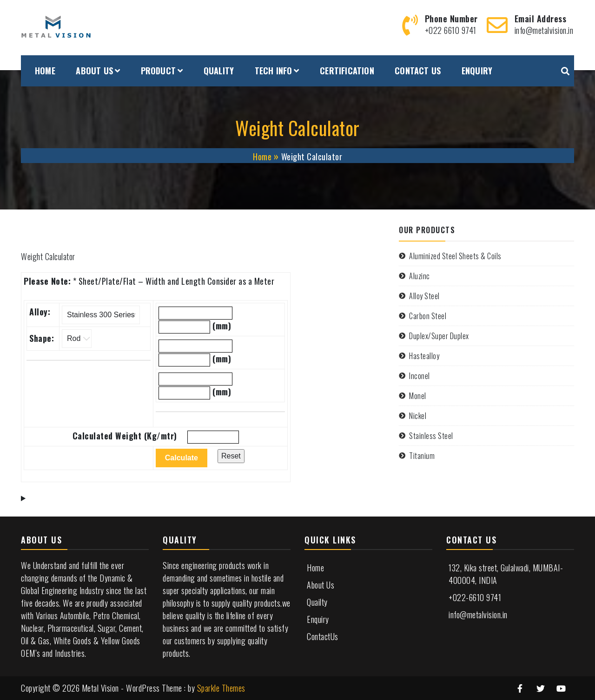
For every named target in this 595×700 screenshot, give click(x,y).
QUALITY (219, 71)
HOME (45, 71)
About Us (321, 585)
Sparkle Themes (221, 688)
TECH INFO (274, 71)
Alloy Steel (424, 296)
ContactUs (323, 636)
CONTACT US (418, 71)
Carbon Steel (428, 316)
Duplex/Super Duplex (439, 336)
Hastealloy (424, 356)
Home (315, 568)
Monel (418, 396)
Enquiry (318, 619)
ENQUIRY (477, 71)
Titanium (422, 456)
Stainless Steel (431, 436)
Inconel (420, 376)
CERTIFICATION (347, 71)
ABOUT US (94, 71)
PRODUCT (158, 71)
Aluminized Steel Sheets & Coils (455, 256)
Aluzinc (420, 276)
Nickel (418, 416)
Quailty (317, 602)
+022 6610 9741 (451, 30)
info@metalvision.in (544, 30)
